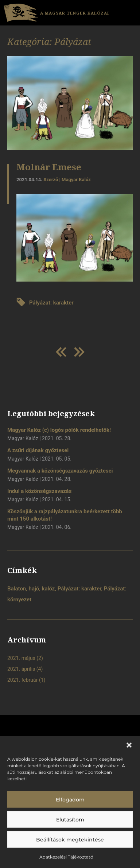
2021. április (21, 669)
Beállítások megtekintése (70, 840)
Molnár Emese (49, 167)
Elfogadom (70, 800)
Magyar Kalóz (76, 180)
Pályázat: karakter (51, 303)
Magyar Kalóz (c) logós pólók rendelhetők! (59, 430)
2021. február (22, 680)
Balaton (17, 589)
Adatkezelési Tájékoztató (66, 857)
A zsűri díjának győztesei (38, 450)
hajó (34, 589)
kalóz (48, 589)
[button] (129, 745)
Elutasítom (70, 820)
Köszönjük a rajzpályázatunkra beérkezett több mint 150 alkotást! (65, 515)
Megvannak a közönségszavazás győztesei (60, 471)
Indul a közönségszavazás (39, 491)
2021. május (21, 658)
